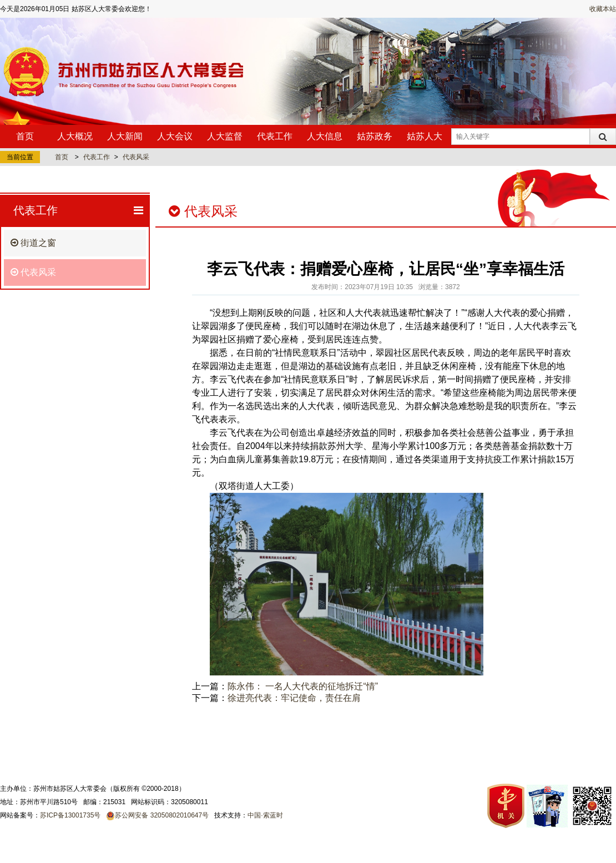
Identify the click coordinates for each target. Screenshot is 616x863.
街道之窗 (33, 243)
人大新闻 (125, 136)
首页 (25, 136)
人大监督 (225, 136)
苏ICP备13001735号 (70, 815)
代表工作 (275, 136)
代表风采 (136, 157)
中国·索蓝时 (265, 815)
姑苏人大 (425, 136)
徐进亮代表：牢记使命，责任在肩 (294, 698)
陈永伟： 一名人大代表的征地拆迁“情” (303, 686)
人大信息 (325, 136)
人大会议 (175, 136)
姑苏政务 (375, 136)
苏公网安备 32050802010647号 (162, 815)
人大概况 (75, 136)
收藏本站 (603, 9)
